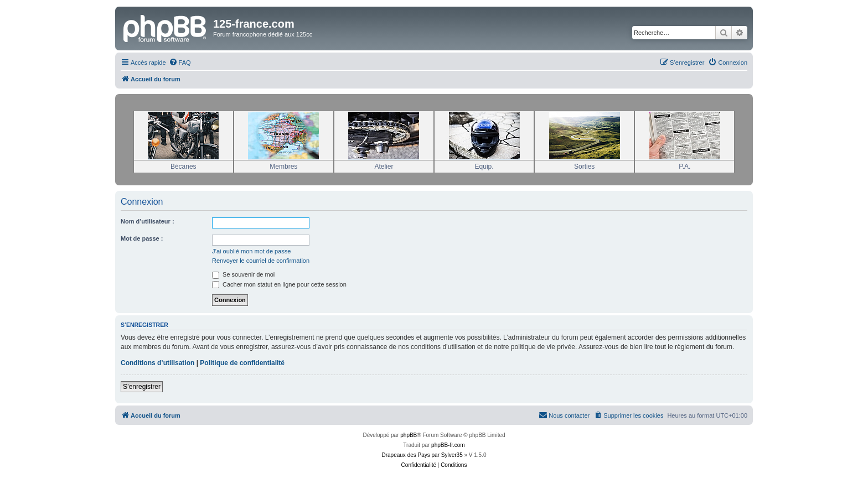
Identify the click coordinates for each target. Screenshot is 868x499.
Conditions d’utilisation (157, 363)
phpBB (409, 435)
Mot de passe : (142, 238)
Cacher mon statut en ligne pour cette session (279, 284)
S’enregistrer (142, 387)
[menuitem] (180, 63)
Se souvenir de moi (243, 274)
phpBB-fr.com (448, 445)
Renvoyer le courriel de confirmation (261, 261)
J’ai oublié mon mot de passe (251, 251)
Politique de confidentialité (242, 363)
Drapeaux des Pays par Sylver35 (422, 455)
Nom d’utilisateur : (148, 221)
